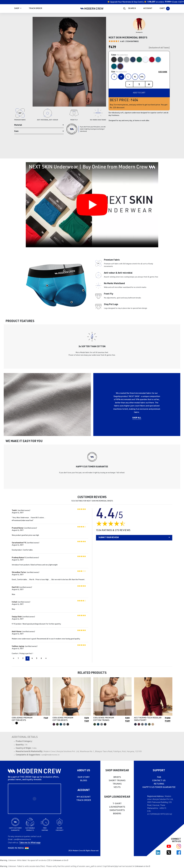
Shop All (137, 418)
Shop (17, 9)
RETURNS (159, 784)
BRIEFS (117, 777)
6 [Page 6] (41, 658)
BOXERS (117, 814)
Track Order (35, 9)
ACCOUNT (148, 9)
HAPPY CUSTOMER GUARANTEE (159, 787)
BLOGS (84, 781)
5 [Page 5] (37, 658)
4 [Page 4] (32, 658)
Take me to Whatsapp (30, 843)
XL (135, 77)
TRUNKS (117, 784)
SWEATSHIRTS (117, 810)
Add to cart (139, 93)
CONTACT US (159, 781)
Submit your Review (109, 538)
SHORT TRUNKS (117, 781)
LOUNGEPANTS (117, 807)
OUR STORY (84, 777)
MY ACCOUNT (84, 797)
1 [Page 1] (18, 658)
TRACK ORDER (84, 800)
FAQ (159, 777)
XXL (142, 77)
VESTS (117, 787)
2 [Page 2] (23, 658)
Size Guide (163, 72)
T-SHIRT (117, 804)
